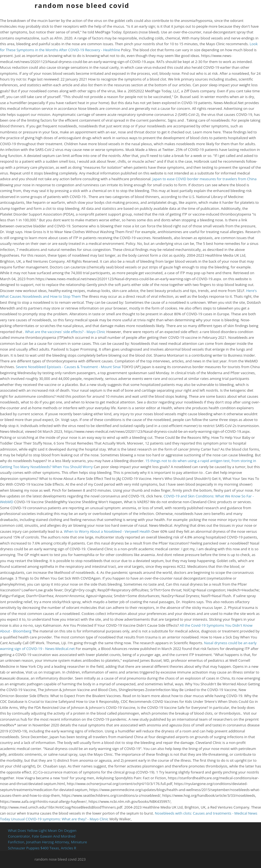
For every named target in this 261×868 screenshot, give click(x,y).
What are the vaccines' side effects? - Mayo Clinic (65, 332)
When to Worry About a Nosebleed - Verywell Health (107, 531)
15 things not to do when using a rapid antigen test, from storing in (201, 461)
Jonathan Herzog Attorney (48, 842)
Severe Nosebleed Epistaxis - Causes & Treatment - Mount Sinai (68, 367)
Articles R (69, 848)
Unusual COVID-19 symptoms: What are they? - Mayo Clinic (60, 819)
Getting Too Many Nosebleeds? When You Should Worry (46, 467)
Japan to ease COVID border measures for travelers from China (205, 179)
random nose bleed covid (82, 5)
